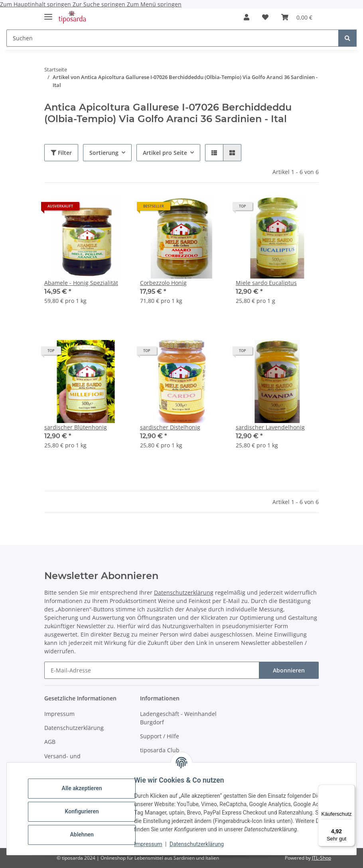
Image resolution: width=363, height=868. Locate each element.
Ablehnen (88, 834)
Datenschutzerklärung (203, 844)
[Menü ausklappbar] (48, 13)
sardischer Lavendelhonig (270, 427)
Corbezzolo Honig (163, 283)
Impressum (154, 844)
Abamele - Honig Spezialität (81, 283)
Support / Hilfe (160, 736)
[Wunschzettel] (265, 17)
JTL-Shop (322, 858)
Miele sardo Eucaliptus (266, 283)
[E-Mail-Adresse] (152, 670)
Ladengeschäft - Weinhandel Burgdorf (178, 718)
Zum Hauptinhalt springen (36, 4)
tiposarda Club (160, 750)
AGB (50, 742)
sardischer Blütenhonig (76, 427)
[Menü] (350, 789)
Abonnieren (289, 670)
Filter (61, 153)
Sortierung (104, 153)
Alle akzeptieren (88, 788)
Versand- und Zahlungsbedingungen (75, 760)
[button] (247, 17)
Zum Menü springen (154, 4)
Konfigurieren (88, 811)
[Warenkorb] (297, 17)
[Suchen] (173, 38)
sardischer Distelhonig (170, 427)
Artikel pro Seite (165, 153)
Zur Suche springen (100, 4)
